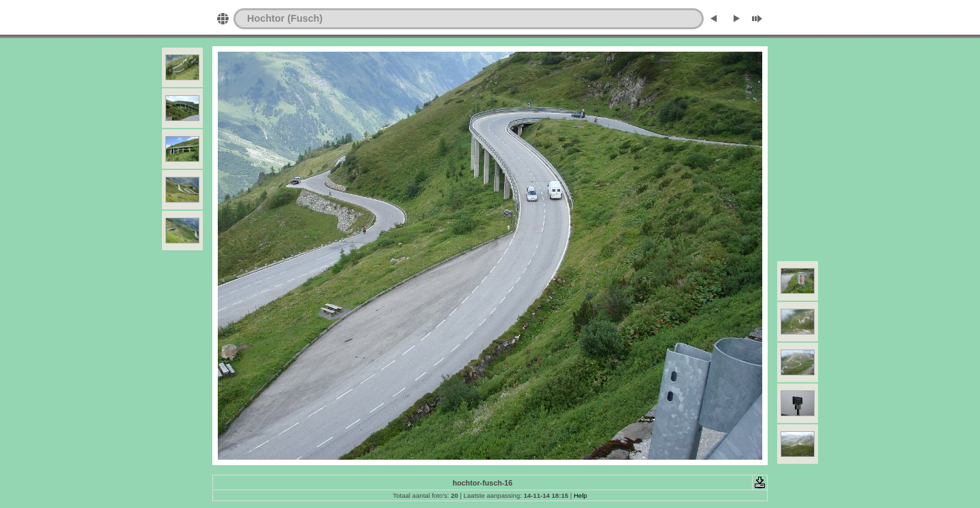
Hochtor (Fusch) (285, 18)
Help (581, 495)
